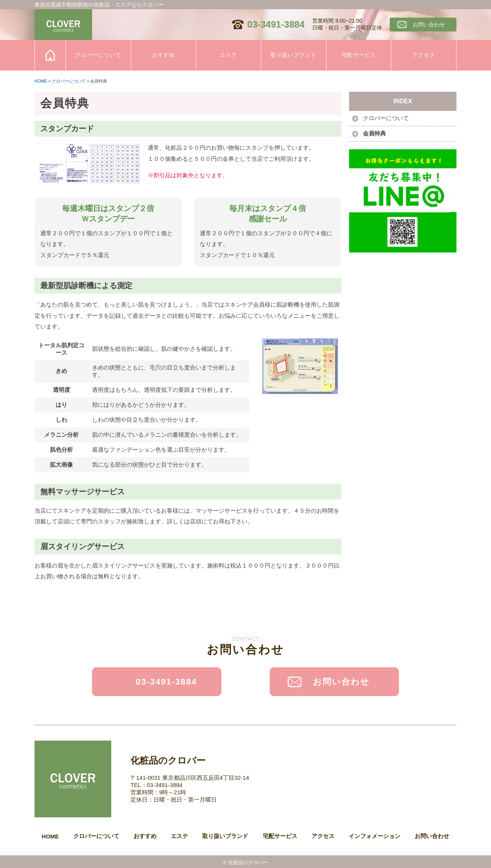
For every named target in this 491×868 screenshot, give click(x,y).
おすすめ (163, 55)
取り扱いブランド (293, 55)
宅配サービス (359, 55)
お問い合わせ (429, 25)
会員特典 (374, 133)
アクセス (424, 55)
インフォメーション (375, 834)
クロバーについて (98, 55)
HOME (41, 81)
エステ (228, 55)
